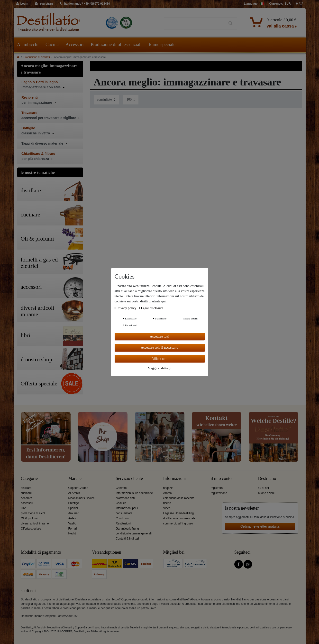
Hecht (72, 533)
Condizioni (123, 518)
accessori (27, 503)
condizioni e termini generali (134, 533)
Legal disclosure (151, 308)
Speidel (73, 508)
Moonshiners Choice (82, 498)
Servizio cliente (129, 479)
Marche (75, 479)
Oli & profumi (29, 518)
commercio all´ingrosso (178, 523)
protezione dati (125, 498)
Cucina (52, 44)
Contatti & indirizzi (127, 539)
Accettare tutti (160, 337)
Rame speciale (162, 44)
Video (167, 508)
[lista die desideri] (300, 4)
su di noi (264, 488)
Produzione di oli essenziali (116, 44)
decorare (27, 498)
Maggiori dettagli (160, 368)
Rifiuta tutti (159, 359)
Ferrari (73, 529)
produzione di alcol (33, 513)
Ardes (72, 518)
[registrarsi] (44, 4)
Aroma (168, 493)
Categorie (29, 479)
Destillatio (267, 479)
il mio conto (221, 479)
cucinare (26, 493)
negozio (168, 488)
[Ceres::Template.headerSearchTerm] (194, 23)
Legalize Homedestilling (179, 513)
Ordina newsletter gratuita (260, 526)
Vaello (72, 523)
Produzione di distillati (37, 57)
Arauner (73, 513)
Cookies (121, 503)
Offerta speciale (31, 529)
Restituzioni (123, 523)
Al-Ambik (74, 493)
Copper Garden (78, 488)
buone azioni (266, 493)
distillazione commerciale (179, 518)
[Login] (23, 4)
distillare (26, 488)
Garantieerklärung (127, 529)
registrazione (219, 493)
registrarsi (217, 488)
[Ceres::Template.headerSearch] (231, 23)
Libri (24, 508)
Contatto (121, 488)
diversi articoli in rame (35, 523)
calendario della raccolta (179, 498)
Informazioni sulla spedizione (134, 493)
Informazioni (175, 479)
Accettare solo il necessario (160, 348)
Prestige (74, 503)
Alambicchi (28, 44)
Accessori (75, 44)
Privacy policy (126, 308)
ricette (167, 503)
